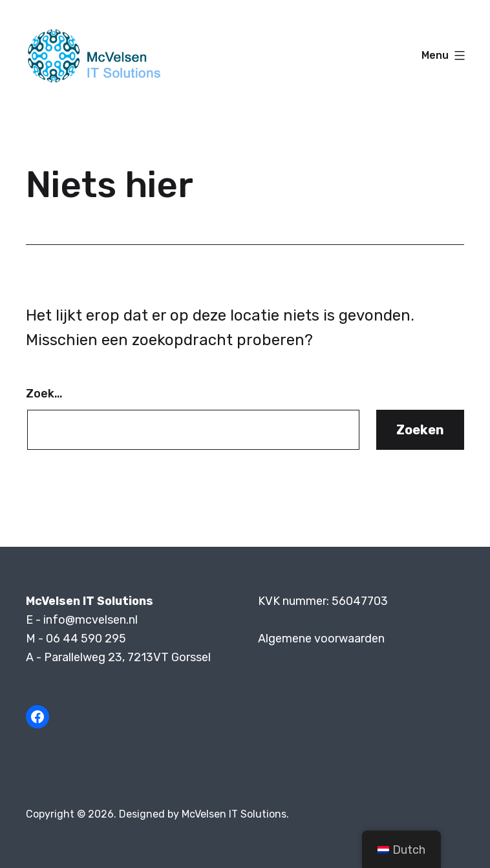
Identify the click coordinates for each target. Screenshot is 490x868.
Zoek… (44, 394)
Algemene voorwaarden (321, 639)
